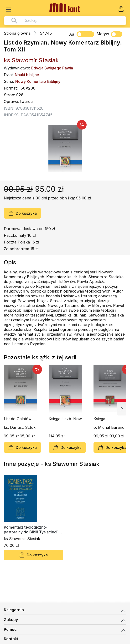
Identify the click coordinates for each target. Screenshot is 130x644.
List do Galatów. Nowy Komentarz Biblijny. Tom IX (20, 419)
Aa (72, 34)
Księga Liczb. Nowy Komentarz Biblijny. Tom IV (66, 419)
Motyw (109, 34)
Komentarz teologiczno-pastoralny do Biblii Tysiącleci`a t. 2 (32, 530)
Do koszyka (22, 213)
